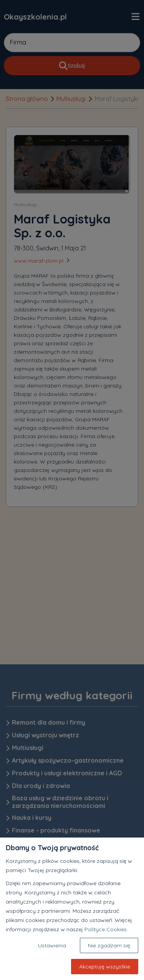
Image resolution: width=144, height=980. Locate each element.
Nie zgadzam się (109, 945)
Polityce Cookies (106, 929)
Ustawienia (52, 945)
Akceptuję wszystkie (105, 967)
